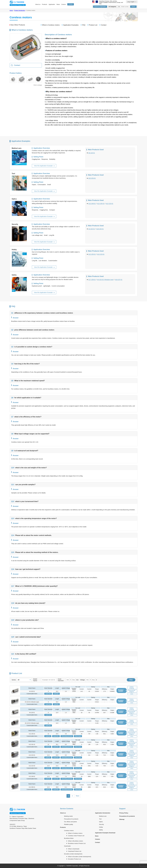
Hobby (101, 827)
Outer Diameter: (61, 680)
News (58, 4)
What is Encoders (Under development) (80, 857)
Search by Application (100, 7)
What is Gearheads (74, 849)
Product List (92, 25)
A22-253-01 (92, 178)
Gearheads (67, 846)
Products (45, 4)
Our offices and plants (70, 822)
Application (52, 4)
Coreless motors (69, 831)
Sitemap (122, 819)
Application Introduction (103, 813)
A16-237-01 (119, 280)
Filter (131, 680)
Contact (71, 4)
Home (11, 10)
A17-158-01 (92, 280)
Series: (14, 680)
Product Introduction (20, 10)
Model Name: (35, 680)
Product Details (122, 690)
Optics (101, 822)
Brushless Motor (69, 838)
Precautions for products (71, 819)
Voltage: (83, 680)
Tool (100, 819)
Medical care (103, 816)
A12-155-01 (101, 204)
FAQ (83, 25)
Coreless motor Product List (76, 836)
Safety (101, 830)
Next (78, 796)
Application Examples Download (105, 833)
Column (64, 4)
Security (101, 824)
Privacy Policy (124, 813)
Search (133, 7)
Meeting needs (68, 816)
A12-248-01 (92, 204)
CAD (132, 694)
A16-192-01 (100, 229)
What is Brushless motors (76, 841)
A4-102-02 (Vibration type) (105, 280)
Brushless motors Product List (77, 843)
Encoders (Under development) (73, 854)
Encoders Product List (75, 859)
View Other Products (17, 25)
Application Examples (70, 25)
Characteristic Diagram (132, 691)
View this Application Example (43, 166)
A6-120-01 (92, 153)
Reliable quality (69, 824)
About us (38, 4)
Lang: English (132, 2)
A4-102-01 (92, 229)
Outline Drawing (133, 688)
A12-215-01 (110, 204)
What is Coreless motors (50, 25)
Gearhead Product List (75, 851)
